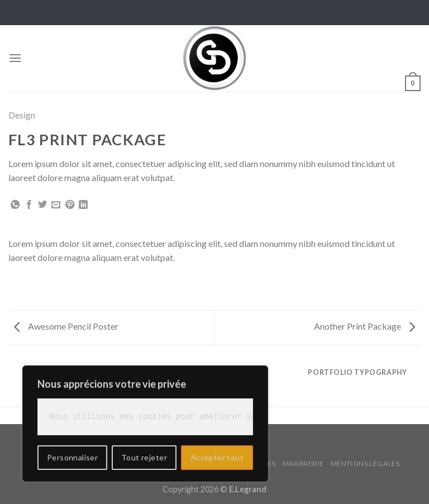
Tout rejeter (144, 457)
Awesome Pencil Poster (66, 326)
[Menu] (15, 58)
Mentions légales (365, 463)
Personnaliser (72, 457)
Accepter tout (217, 457)
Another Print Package (364, 326)
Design (22, 115)
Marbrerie (303, 463)
